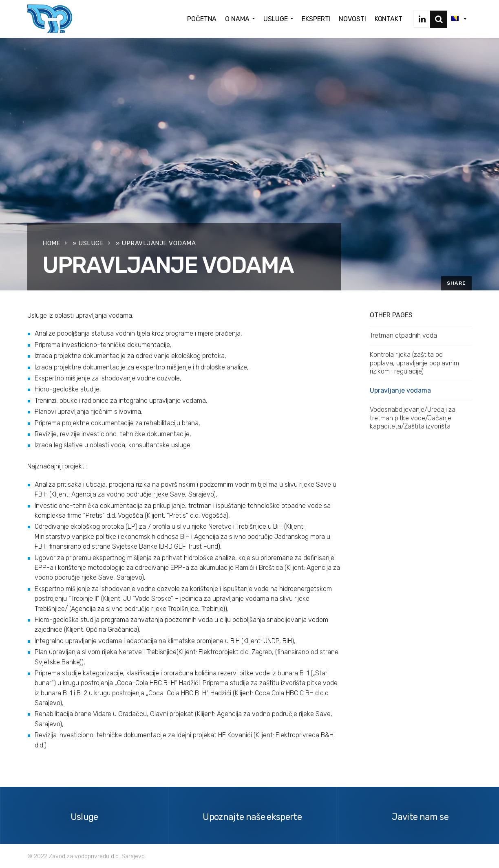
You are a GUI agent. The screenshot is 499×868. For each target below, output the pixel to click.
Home (51, 243)
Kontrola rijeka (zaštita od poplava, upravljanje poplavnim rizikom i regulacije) (414, 363)
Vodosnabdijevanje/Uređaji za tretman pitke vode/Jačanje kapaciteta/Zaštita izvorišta (413, 418)
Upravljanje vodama (400, 390)
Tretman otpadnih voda (403, 335)
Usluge (91, 243)
